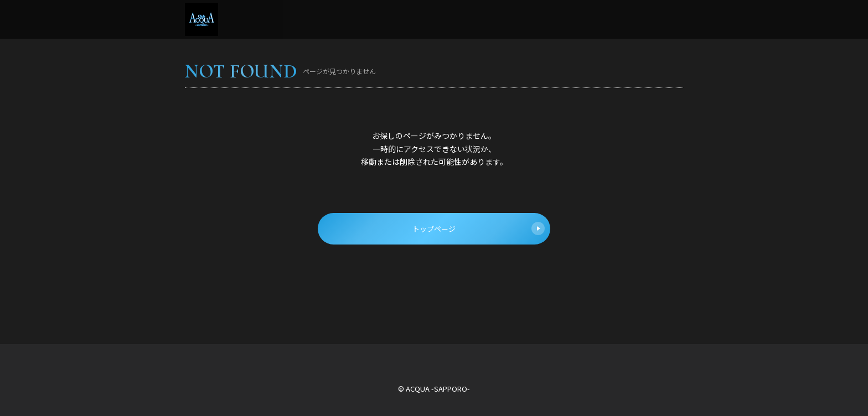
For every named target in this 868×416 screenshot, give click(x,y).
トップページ (479, 228)
